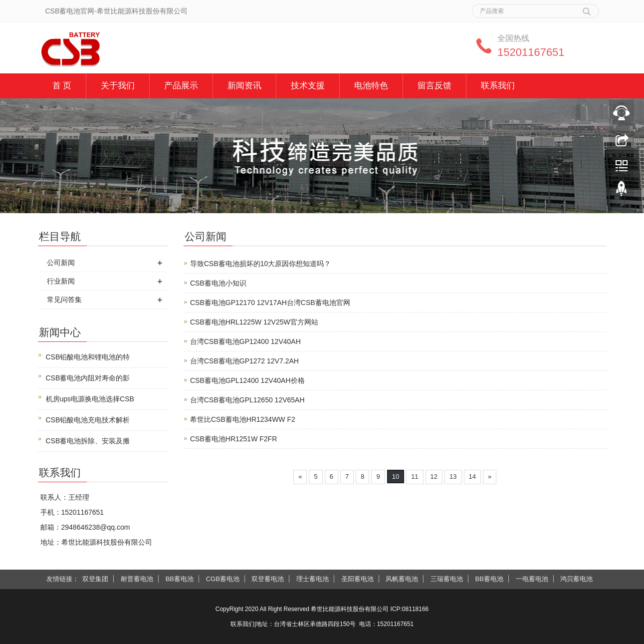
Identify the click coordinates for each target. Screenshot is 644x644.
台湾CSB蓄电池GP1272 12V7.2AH (244, 361)
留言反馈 (434, 86)
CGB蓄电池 (223, 579)
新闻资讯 (244, 86)
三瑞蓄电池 (447, 579)
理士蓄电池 (313, 579)
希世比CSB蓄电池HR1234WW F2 (243, 419)
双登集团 (95, 579)
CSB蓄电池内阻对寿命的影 (88, 378)
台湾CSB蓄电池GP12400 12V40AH (245, 341)
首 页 (62, 86)
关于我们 (118, 86)
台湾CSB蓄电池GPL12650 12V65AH (247, 400)
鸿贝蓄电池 (576, 579)
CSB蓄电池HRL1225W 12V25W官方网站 (254, 322)
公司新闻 (61, 263)
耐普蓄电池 (137, 579)
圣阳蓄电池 (357, 579)
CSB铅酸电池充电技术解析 (88, 420)
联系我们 (498, 86)
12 (434, 477)
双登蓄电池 (268, 579)
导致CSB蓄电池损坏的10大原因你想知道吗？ (260, 264)
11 (415, 477)
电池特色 (371, 86)
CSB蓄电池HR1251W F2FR (233, 439)
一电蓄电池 (532, 579)
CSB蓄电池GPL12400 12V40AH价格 (247, 380)
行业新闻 (61, 281)
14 (472, 477)
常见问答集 (64, 300)
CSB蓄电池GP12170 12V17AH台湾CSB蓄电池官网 (270, 303)
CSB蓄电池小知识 (218, 283)
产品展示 (181, 86)
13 (453, 477)
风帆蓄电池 (402, 579)
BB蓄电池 (180, 579)
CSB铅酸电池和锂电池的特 (88, 357)
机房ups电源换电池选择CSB (90, 399)
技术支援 (308, 86)
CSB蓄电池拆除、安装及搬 (88, 441)
